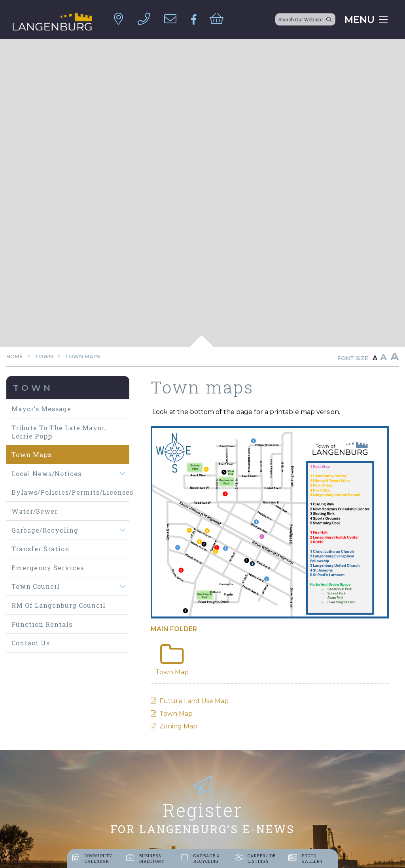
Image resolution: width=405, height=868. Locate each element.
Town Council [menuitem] (36, 586)
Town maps (83, 356)
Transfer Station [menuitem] (41, 549)
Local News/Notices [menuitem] (46, 474)
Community (98, 859)
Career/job (262, 859)
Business (152, 859)
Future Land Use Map (194, 701)
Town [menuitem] (33, 388)
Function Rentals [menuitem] (42, 624)
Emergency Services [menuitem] (48, 568)
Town (44, 356)
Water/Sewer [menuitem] (35, 511)
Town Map (176, 714)
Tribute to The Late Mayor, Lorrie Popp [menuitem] (59, 432)
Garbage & (207, 859)
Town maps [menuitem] (31, 455)
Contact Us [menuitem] (31, 643)
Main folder (174, 629)
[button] (122, 474)
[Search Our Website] (305, 20)
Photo (312, 859)
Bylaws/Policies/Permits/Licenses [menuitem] (70, 492)
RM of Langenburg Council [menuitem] (59, 605)
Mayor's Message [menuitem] (41, 409)
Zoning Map (178, 726)
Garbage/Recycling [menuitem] (45, 530)
